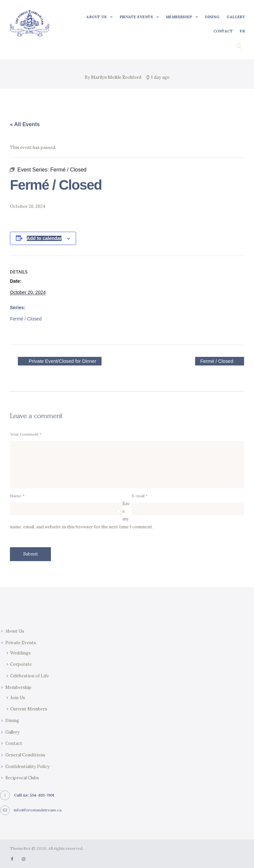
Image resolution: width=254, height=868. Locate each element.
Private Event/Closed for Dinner (62, 361)
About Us (15, 631)
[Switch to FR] (242, 31)
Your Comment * (26, 434)
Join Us (18, 698)
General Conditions (25, 755)
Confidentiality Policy (27, 767)
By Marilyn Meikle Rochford (113, 77)
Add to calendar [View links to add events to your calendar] (44, 238)
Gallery (12, 732)
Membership (18, 687)
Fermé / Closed (26, 318)
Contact (14, 744)
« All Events (25, 124)
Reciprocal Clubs (22, 778)
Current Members (29, 709)
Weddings (21, 653)
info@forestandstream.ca (38, 810)
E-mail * (140, 496)
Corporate (21, 665)
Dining (12, 721)
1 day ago (160, 77)
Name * (17, 496)
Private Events (21, 643)
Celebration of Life (30, 676)
